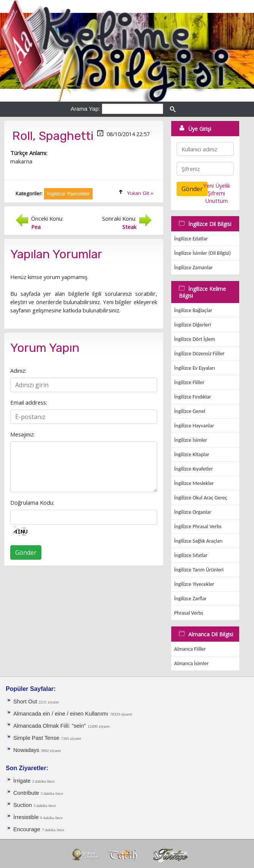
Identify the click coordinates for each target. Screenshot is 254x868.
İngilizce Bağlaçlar (193, 310)
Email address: (29, 402)
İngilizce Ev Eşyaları (195, 368)
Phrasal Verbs (189, 613)
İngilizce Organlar (193, 512)
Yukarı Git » (140, 193)
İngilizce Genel (190, 411)
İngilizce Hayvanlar (194, 426)
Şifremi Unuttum (216, 197)
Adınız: (18, 370)
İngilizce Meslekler (194, 483)
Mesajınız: (22, 434)
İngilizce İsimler (191, 440)
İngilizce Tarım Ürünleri (199, 570)
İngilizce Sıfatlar (191, 555)
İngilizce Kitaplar (192, 454)
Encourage (28, 829)
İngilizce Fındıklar (193, 397)
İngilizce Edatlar (191, 239)
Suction (23, 805)
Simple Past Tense (36, 738)
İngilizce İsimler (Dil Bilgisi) (203, 253)
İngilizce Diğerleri (193, 325)
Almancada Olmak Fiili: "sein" (50, 726)
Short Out (26, 702)
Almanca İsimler (192, 663)
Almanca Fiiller (190, 649)
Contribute (27, 793)
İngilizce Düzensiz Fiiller (199, 354)
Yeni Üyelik (217, 185)
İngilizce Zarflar (190, 599)
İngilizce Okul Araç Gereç (201, 498)
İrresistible (27, 817)
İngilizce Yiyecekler (194, 584)
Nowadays (27, 750)
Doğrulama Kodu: (32, 502)
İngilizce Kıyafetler (194, 469)
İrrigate (23, 781)
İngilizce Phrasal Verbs (198, 527)
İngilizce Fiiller (189, 382)
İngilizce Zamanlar (194, 268)
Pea (36, 227)
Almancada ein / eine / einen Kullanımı (61, 714)
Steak (129, 227)
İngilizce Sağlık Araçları (198, 541)
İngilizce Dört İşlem (195, 339)
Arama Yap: (85, 109)
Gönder (26, 553)
